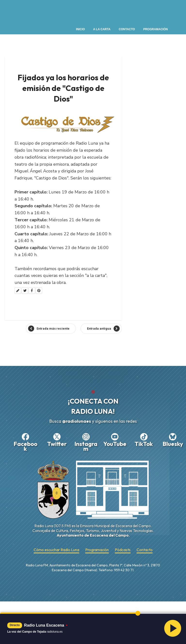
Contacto (127, 29)
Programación (155, 29)
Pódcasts (123, 550)
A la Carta (102, 29)
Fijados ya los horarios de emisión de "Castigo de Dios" (63, 88)
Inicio (81, 29)
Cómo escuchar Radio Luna (56, 550)
